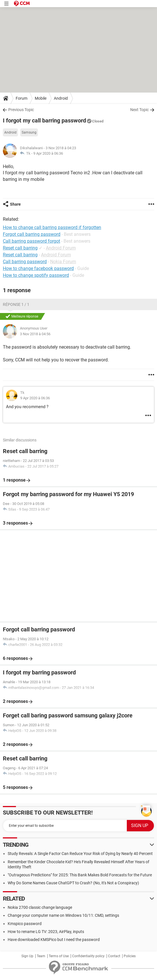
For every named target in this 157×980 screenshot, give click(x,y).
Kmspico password (25, 924)
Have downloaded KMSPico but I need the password (54, 940)
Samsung (29, 132)
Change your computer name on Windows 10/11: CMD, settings (63, 915)
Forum (22, 98)
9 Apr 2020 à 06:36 (48, 153)
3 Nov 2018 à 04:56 (35, 334)
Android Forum (61, 248)
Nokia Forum (63, 262)
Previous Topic (21, 110)
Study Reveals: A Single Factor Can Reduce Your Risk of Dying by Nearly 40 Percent (80, 854)
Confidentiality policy (88, 956)
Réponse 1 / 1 (16, 304)
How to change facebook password (38, 268)
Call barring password (25, 262)
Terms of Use (59, 956)
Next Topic (139, 110)
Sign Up (27, 956)
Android (61, 98)
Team (41, 956)
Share (15, 204)
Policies (130, 956)
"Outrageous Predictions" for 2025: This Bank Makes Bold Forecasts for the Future (80, 875)
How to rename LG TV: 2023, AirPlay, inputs (46, 932)
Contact (114, 956)
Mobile (41, 98)
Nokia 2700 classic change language (40, 907)
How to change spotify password (36, 275)
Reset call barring (20, 248)
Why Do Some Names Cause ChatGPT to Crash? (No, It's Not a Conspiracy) (73, 883)
